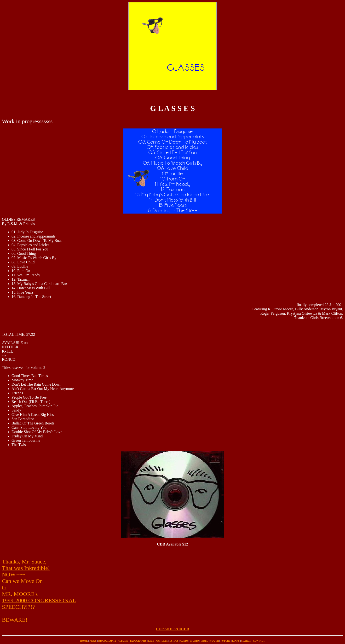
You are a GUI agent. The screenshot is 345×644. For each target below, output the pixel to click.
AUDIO (184, 641)
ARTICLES (162, 641)
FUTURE (226, 641)
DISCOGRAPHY (107, 641)
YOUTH (215, 641)
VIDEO (204, 641)
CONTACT (259, 641)
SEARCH (246, 641)
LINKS (236, 641)
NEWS (93, 641)
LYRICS (174, 641)
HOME (84, 641)
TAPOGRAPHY (138, 641)
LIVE (151, 641)
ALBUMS (123, 641)
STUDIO (194, 641)
